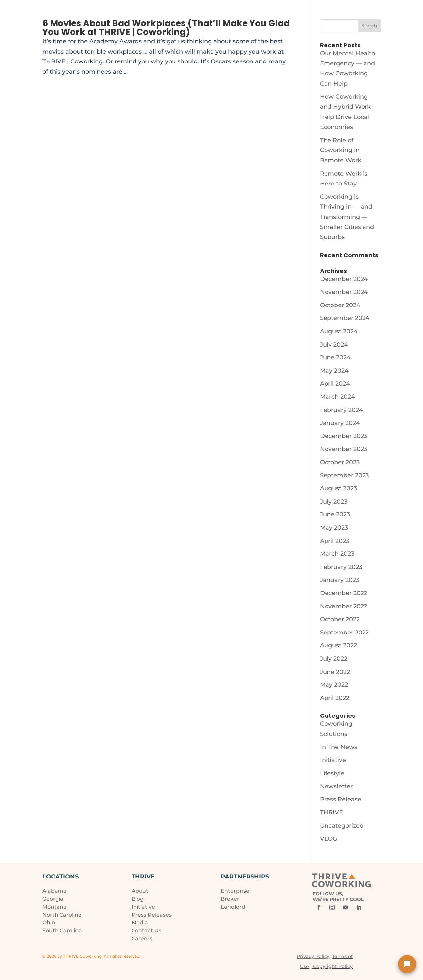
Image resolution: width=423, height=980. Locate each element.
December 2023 (344, 436)
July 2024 (334, 345)
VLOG (329, 839)
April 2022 (335, 698)
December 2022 (344, 593)
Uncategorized (342, 826)
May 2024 (334, 371)
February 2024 (341, 410)
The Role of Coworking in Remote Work (341, 150)
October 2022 (340, 619)
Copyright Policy (333, 966)
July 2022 (334, 659)
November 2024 (344, 292)
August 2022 (338, 645)
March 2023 (337, 554)
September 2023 (344, 475)
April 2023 (335, 541)
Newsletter (336, 786)
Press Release (341, 799)
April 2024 (335, 384)
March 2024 (337, 397)
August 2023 (338, 488)
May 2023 (334, 528)
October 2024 (340, 305)
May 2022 (334, 685)
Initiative (333, 760)
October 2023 (340, 462)
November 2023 (344, 449)
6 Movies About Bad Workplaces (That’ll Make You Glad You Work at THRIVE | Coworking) (166, 28)
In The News (339, 747)
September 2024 (345, 318)
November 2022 (344, 606)
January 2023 (340, 580)
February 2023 (341, 567)
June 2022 (335, 672)
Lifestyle (332, 773)
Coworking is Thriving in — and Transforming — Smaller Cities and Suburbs (347, 217)
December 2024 (344, 279)
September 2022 (344, 633)
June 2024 (335, 357)
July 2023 (334, 502)
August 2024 (339, 331)
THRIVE (331, 812)
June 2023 (335, 514)
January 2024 (340, 423)
